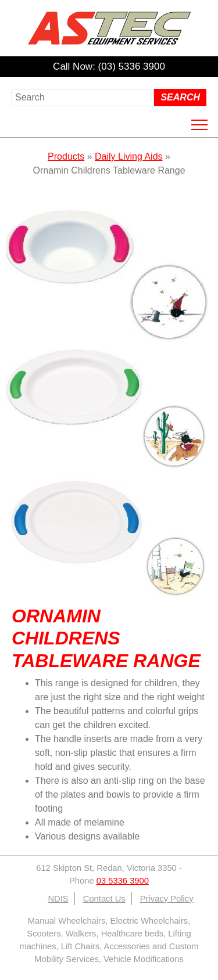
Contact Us (104, 899)
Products (66, 156)
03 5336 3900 (123, 881)
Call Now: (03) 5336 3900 (109, 66)
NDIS (58, 899)
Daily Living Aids (129, 156)
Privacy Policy (167, 899)
